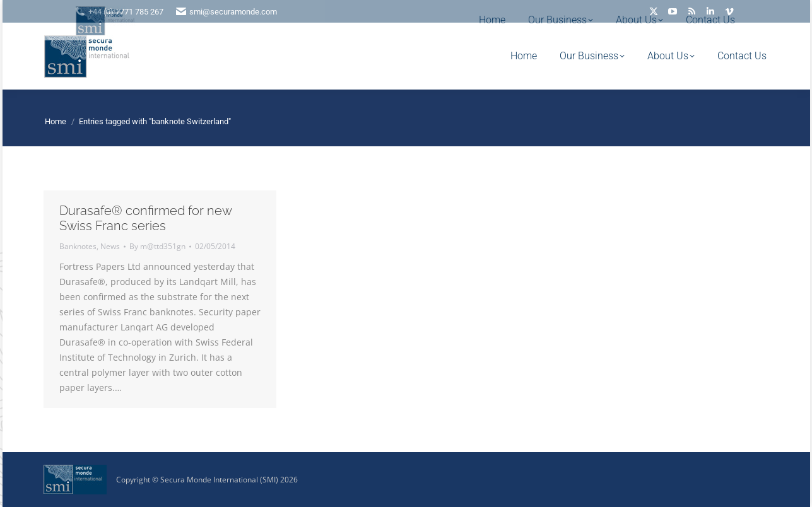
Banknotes (78, 246)
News (110, 246)
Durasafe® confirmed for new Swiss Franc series (145, 218)
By (157, 246)
